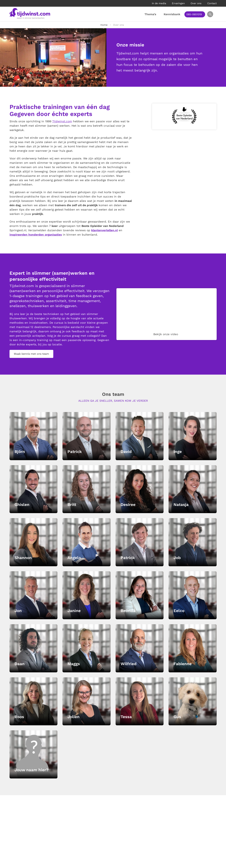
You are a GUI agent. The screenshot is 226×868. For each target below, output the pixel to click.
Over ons (196, 3)
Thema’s (152, 14)
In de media (159, 3)
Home (104, 25)
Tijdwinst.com (62, 121)
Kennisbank (174, 14)
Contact (212, 3)
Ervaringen (178, 3)
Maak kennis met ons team (31, 354)
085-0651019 (196, 14)
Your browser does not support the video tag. (167, 314)
